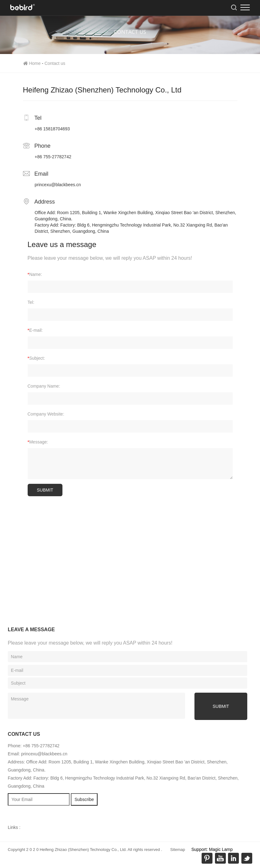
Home (32, 63)
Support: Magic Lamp (212, 849)
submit (221, 706)
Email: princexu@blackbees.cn (38, 754)
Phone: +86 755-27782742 (34, 746)
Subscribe (84, 799)
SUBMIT (45, 490)
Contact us (55, 63)
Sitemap (178, 850)
